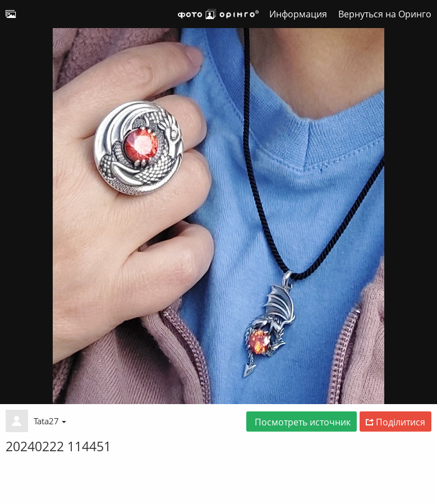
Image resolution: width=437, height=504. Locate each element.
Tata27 (50, 421)
